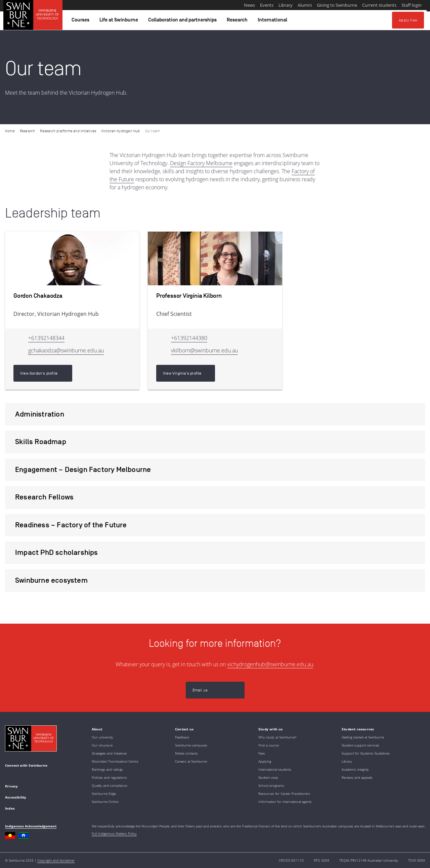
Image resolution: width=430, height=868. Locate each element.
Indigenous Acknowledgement (31, 826)
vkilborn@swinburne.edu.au (204, 350)
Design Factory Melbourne (201, 163)
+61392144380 (189, 338)
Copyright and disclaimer (56, 860)
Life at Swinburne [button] (120, 21)
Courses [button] (81, 21)
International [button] (273, 21)
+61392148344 (46, 338)
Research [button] (238, 21)
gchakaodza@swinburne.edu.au (66, 350)
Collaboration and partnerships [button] (183, 21)
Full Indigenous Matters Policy (114, 833)
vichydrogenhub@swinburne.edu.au (270, 664)
